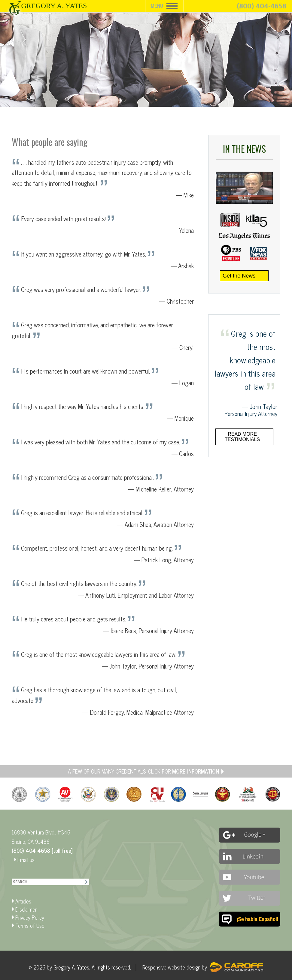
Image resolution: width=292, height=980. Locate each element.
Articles (23, 901)
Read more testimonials (242, 437)
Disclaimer (26, 909)
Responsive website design (171, 967)
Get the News (239, 276)
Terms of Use (30, 925)
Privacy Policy (30, 917)
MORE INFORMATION (196, 771)
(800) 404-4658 (262, 6)
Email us (26, 860)
